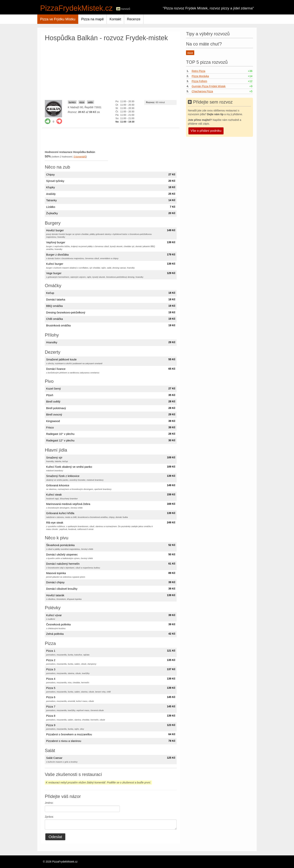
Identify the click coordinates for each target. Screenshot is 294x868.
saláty (90, 102)
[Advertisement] (111, 70)
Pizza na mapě (92, 19)
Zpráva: (49, 817)
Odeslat (55, 837)
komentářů (80, 157)
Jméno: (49, 803)
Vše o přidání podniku (206, 131)
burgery (72, 102)
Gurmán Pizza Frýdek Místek (209, 86)
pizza (82, 102)
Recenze (134, 19)
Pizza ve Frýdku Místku (58, 19)
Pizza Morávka (200, 76)
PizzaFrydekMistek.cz (76, 8)
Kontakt (115, 19)
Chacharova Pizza (202, 91)
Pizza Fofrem (199, 81)
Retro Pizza (198, 71)
